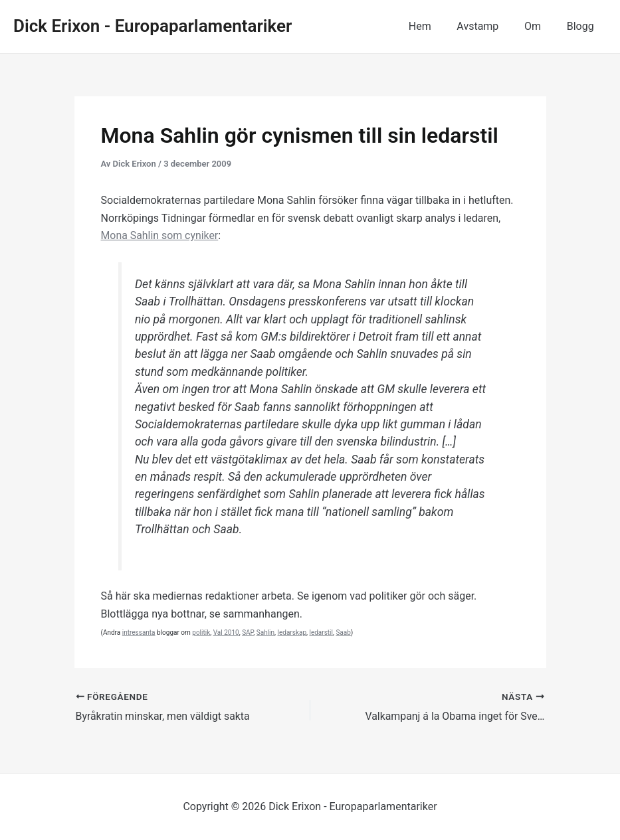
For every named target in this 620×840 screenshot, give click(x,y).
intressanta (139, 632)
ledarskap (292, 632)
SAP (248, 632)
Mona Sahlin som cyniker (160, 235)
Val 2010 (226, 632)
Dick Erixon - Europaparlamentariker (153, 26)
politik (201, 632)
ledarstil (321, 632)
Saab (343, 632)
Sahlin (265, 632)
